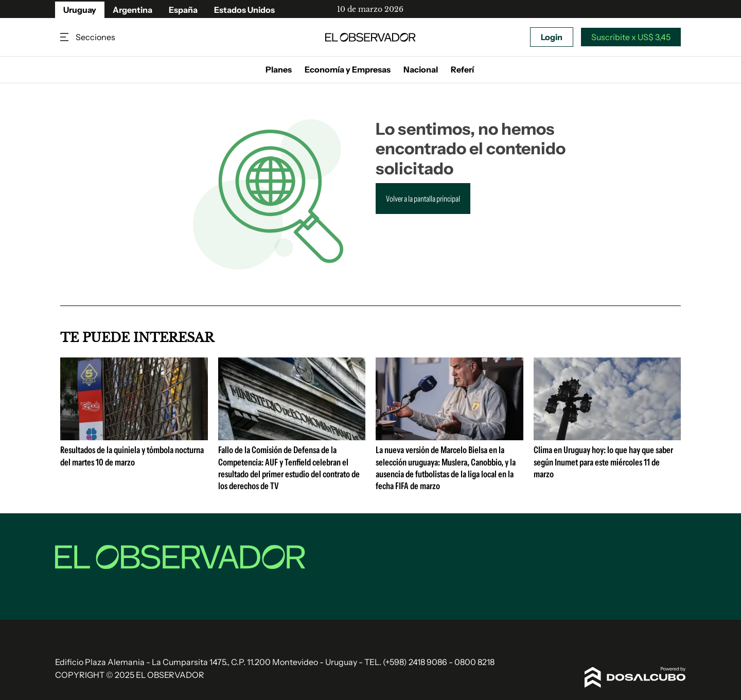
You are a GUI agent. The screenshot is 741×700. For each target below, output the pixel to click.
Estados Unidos (244, 10)
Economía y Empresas (348, 69)
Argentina (133, 10)
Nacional (421, 69)
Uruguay (80, 10)
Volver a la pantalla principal (423, 199)
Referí (462, 69)
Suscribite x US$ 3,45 (631, 37)
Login (552, 37)
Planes (279, 69)
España (183, 10)
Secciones (65, 37)
